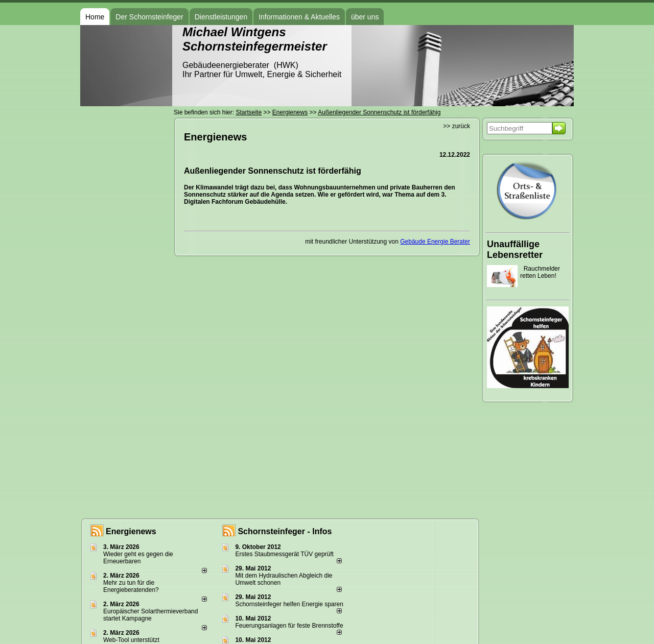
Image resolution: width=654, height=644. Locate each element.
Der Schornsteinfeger (149, 17)
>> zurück (457, 126)
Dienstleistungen (221, 17)
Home (95, 17)
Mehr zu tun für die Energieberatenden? (131, 586)
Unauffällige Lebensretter (515, 249)
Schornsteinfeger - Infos (285, 531)
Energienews (131, 531)
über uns (365, 17)
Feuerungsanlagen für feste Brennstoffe (289, 626)
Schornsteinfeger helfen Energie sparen (289, 604)
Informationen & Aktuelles (299, 17)
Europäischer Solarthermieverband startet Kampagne (150, 615)
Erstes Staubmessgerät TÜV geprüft (284, 554)
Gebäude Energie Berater (435, 242)
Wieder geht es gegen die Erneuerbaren (138, 558)
